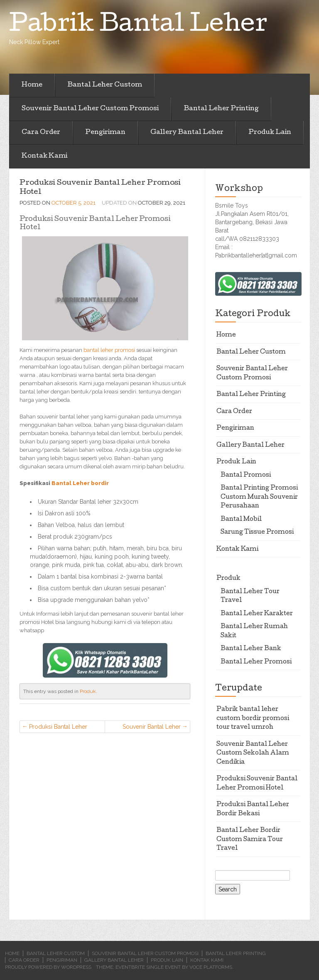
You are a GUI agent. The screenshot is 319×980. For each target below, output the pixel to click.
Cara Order (41, 133)
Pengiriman (105, 133)
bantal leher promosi (109, 350)
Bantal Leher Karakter (257, 614)
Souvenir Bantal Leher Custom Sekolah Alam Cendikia (151, 728)
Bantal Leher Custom (105, 85)
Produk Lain (270, 133)
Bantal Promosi (246, 475)
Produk (88, 691)
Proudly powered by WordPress (48, 967)
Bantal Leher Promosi (256, 662)
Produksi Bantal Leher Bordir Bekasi (58, 728)
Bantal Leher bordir (80, 483)
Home (32, 85)
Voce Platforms (211, 967)
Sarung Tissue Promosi (257, 532)
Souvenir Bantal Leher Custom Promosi (90, 109)
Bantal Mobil (241, 520)
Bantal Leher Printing (221, 109)
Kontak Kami (44, 156)
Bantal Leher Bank (251, 649)
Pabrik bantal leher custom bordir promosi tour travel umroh (253, 719)
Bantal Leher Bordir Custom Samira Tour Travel (250, 840)
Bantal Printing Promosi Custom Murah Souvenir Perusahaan (259, 497)
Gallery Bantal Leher (187, 133)
